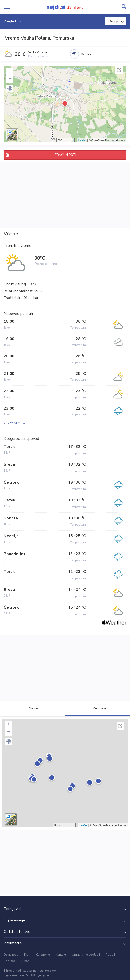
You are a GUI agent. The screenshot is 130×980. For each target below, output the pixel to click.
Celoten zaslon (119, 70)
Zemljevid (97, 708)
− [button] (10, 79)
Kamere (86, 54)
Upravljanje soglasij (86, 955)
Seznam (32, 708)
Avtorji (26, 961)
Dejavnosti (11, 955)
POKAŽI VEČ (12, 423)
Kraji (27, 955)
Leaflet (82, 140)
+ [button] (10, 72)
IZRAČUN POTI (65, 155)
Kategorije (43, 955)
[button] (10, 88)
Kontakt (61, 955)
